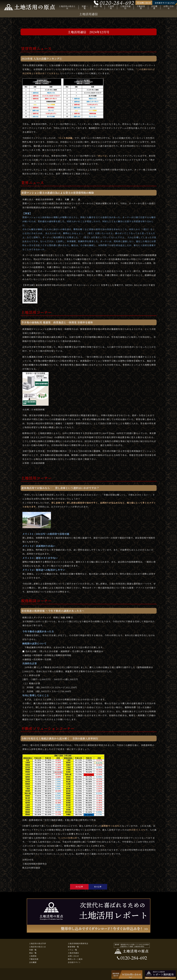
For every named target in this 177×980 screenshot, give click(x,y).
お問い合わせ (169, 7)
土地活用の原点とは (67, 7)
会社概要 (154, 7)
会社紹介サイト (74, 962)
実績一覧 (85, 7)
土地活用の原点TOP (38, 943)
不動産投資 (141, 7)
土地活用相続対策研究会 (78, 943)
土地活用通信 (125, 7)
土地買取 (111, 7)
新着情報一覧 (73, 947)
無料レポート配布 (75, 959)
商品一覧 (98, 7)
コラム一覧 (72, 950)
